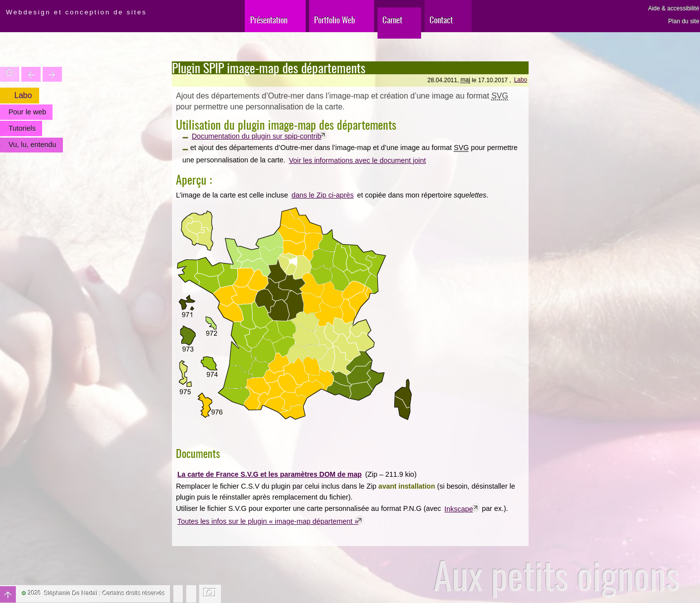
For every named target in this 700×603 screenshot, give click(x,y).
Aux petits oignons (557, 575)
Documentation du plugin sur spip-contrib (257, 136)
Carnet (392, 20)
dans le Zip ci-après (323, 195)
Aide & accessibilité (673, 8)
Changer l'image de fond (210, 594)
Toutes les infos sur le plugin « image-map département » (268, 521)
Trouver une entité (31, 74)
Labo (520, 80)
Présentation (269, 20)
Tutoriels (22, 128)
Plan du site (684, 21)
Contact (441, 20)
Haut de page (8, 594)
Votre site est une (52, 74)
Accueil (10, 74)
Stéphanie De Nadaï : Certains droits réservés (105, 594)
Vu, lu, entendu (32, 145)
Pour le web (27, 112)
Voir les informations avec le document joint (357, 160)
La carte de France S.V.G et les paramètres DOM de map (269, 474)
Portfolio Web (335, 20)
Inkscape (459, 509)
